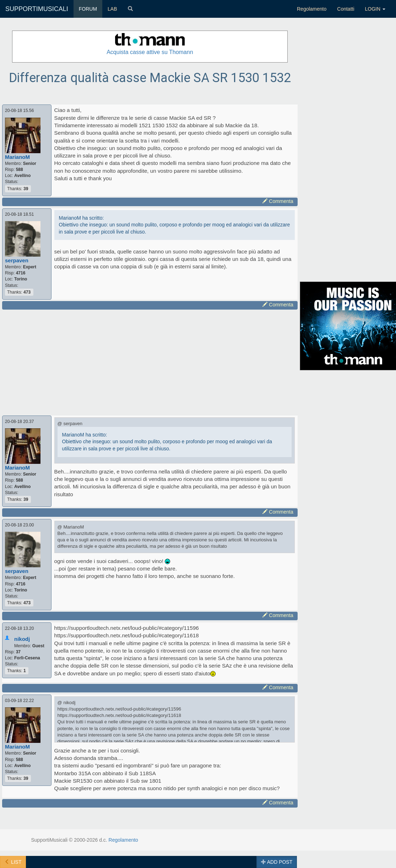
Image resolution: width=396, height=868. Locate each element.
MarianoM (17, 157)
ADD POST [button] (277, 862)
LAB (112, 9)
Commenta (278, 201)
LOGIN (375, 9)
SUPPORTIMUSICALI (37, 9)
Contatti (346, 9)
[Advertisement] (145, 361)
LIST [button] (13, 862)
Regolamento (312, 9)
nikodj (22, 639)
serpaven (17, 260)
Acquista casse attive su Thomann (150, 52)
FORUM (88, 9)
